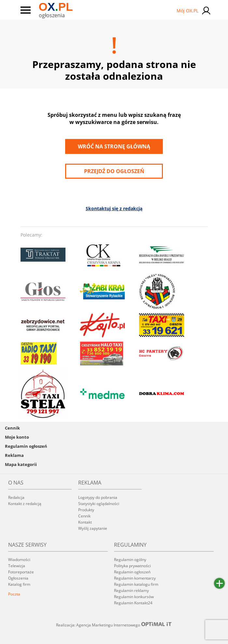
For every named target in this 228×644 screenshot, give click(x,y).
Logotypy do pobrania (98, 497)
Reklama (14, 455)
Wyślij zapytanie (93, 528)
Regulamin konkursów (134, 597)
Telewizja (17, 566)
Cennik (12, 428)
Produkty (86, 510)
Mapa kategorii (21, 464)
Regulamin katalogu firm (136, 584)
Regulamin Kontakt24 (133, 603)
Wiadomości (19, 560)
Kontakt (85, 522)
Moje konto (17, 437)
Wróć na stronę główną (114, 146)
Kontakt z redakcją (25, 504)
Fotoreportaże (21, 572)
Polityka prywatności (132, 566)
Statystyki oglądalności (99, 504)
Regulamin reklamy (131, 590)
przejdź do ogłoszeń (114, 171)
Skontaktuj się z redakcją (114, 208)
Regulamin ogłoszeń (26, 446)
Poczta (14, 594)
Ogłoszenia (18, 578)
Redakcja (16, 497)
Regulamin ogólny (130, 560)
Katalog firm (19, 584)
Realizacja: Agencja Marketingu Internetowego (114, 625)
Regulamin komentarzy (135, 578)
